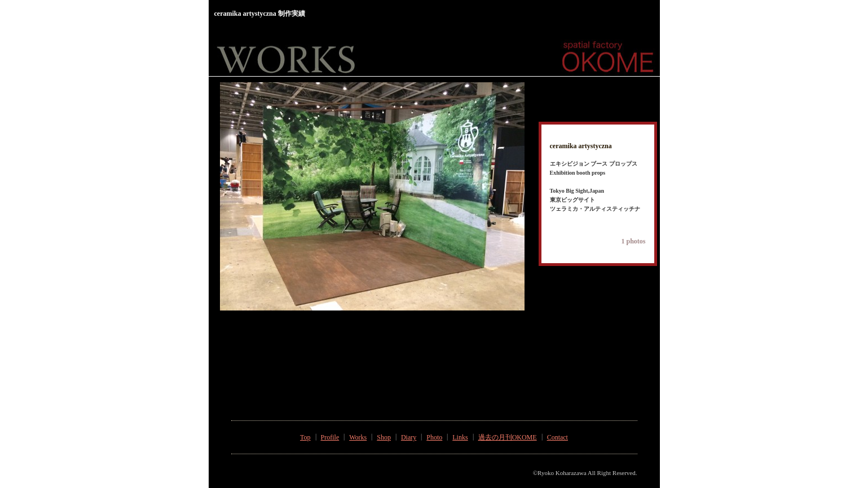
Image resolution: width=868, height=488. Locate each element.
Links (460, 437)
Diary (409, 437)
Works (358, 437)
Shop (384, 437)
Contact (558, 437)
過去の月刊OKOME (508, 437)
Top (305, 437)
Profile (330, 437)
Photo (434, 437)
